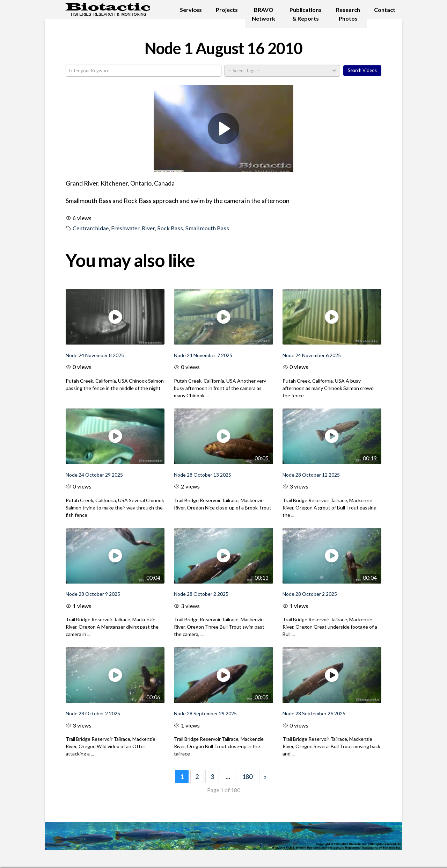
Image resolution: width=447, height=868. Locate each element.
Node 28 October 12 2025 (311, 475)
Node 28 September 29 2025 (205, 713)
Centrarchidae (91, 228)
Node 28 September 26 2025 (314, 713)
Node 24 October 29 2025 (94, 475)
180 (247, 776)
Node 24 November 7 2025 (203, 355)
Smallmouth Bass (207, 228)
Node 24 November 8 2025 (95, 355)
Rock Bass (170, 228)
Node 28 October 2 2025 (201, 594)
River (148, 228)
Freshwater (125, 228)
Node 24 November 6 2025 (312, 355)
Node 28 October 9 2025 (93, 594)
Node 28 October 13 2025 (203, 475)
